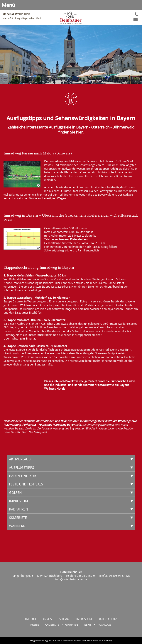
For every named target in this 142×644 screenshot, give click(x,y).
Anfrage (31, 619)
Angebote (52, 625)
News (88, 625)
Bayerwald (74, 425)
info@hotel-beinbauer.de (71, 579)
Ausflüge (104, 625)
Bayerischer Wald (83, 641)
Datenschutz (107, 619)
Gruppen (72, 625)
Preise (35, 625)
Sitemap (65, 619)
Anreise (48, 619)
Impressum (84, 619)
